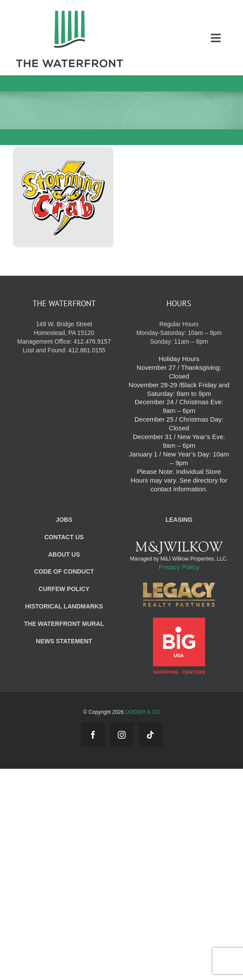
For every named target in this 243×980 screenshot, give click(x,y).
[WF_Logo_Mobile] (70, 12)
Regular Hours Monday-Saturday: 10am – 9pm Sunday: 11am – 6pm (179, 333)
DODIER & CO (142, 712)
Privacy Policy (179, 567)
